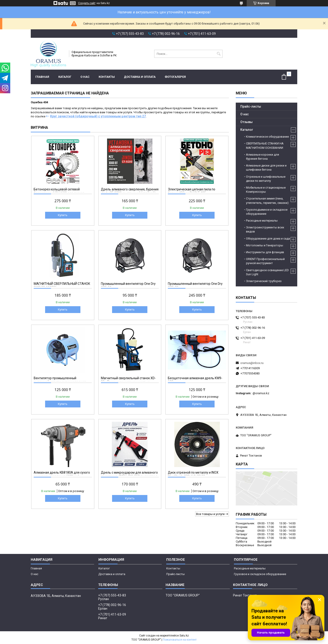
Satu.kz (184, 636)
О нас (85, 77)
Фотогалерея (175, 77)
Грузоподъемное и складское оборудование (267, 212)
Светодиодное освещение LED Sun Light (267, 272)
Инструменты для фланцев (265, 252)
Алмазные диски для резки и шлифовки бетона (266, 168)
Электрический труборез (264, 281)
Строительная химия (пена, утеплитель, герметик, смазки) (267, 201)
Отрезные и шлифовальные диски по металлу (266, 179)
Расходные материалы (262, 221)
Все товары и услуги (210, 514)
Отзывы (246, 122)
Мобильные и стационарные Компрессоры (266, 190)
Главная (42, 77)
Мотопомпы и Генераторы (265, 245)
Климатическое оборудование (267, 137)
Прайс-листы (251, 106)
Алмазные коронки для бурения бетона (263, 157)
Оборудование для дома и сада (268, 239)
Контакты (107, 77)
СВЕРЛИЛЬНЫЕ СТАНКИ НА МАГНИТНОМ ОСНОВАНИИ (265, 145)
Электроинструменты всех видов (265, 229)
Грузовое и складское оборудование (260, 574)
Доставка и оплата (140, 77)
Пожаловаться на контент (180, 640)
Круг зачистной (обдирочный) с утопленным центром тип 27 (98, 116)
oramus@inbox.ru (252, 363)
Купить (63, 215)
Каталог (65, 77)
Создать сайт (87, 3)
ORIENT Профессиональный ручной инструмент (265, 261)
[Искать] (219, 54)
